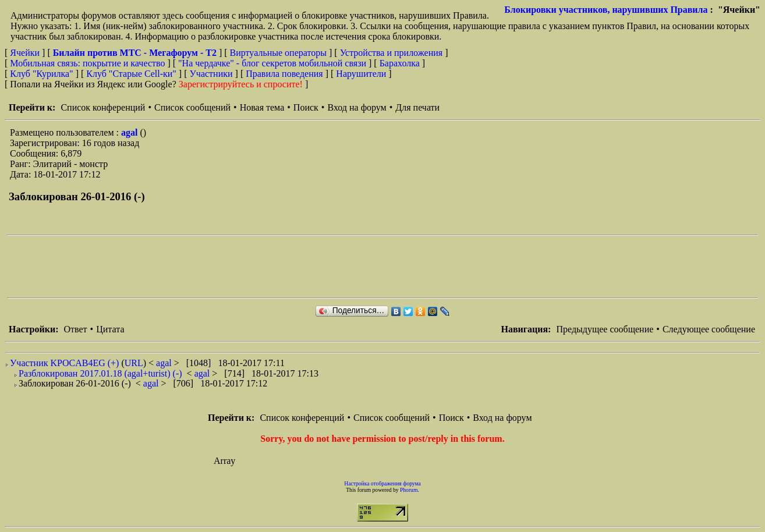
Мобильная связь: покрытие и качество (87, 63)
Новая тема (262, 107)
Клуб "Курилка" (41, 74)
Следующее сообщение (709, 329)
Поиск (306, 107)
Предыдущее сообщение (605, 329)
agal (130, 132)
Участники (211, 74)
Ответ (75, 329)
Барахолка (400, 63)
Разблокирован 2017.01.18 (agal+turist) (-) (100, 373)
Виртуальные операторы (278, 53)
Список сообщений (192, 107)
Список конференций (103, 107)
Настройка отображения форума (382, 483)
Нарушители (361, 74)
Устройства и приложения (392, 53)
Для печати (417, 107)
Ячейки (26, 53)
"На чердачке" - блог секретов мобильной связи (272, 63)
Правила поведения (284, 74)
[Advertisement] (219, 267)
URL (134, 363)
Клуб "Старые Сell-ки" (131, 74)
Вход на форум (357, 107)
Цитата (110, 329)
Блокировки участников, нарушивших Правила (606, 10)
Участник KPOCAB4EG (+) (64, 363)
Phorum (409, 490)
